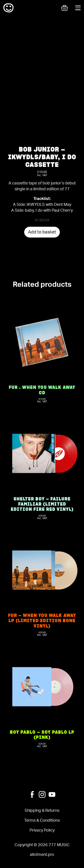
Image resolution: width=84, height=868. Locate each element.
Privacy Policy (42, 830)
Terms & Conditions (42, 820)
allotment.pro (42, 855)
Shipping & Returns (42, 811)
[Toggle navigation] (78, 8)
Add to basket (42, 232)
